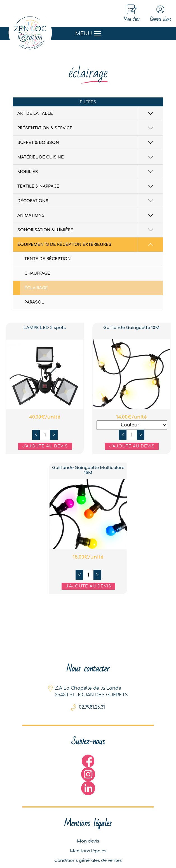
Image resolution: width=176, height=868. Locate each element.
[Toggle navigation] (88, 34)
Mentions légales (88, 848)
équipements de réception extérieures (64, 245)
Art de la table (35, 114)
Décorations (33, 201)
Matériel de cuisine (41, 158)
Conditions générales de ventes (88, 860)
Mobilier (28, 172)
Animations (31, 216)
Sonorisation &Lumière (45, 231)
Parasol (34, 303)
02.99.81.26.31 (92, 701)
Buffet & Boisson (38, 143)
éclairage (36, 289)
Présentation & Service (45, 129)
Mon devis (88, 837)
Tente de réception (48, 259)
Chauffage (37, 274)
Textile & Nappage (38, 187)
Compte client (157, 14)
